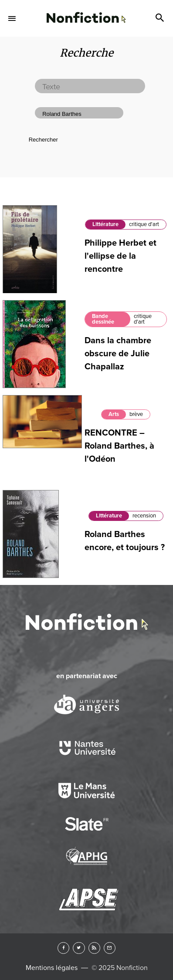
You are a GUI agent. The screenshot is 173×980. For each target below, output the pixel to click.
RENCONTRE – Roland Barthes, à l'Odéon (119, 446)
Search (161, 18)
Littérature (105, 224)
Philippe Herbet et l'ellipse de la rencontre (120, 256)
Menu (12, 18)
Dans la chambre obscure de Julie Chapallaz (118, 354)
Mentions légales (52, 968)
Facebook (63, 948)
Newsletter (110, 948)
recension (144, 516)
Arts (114, 414)
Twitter (79, 948)
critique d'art (144, 224)
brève (136, 414)
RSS (94, 948)
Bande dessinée (103, 319)
